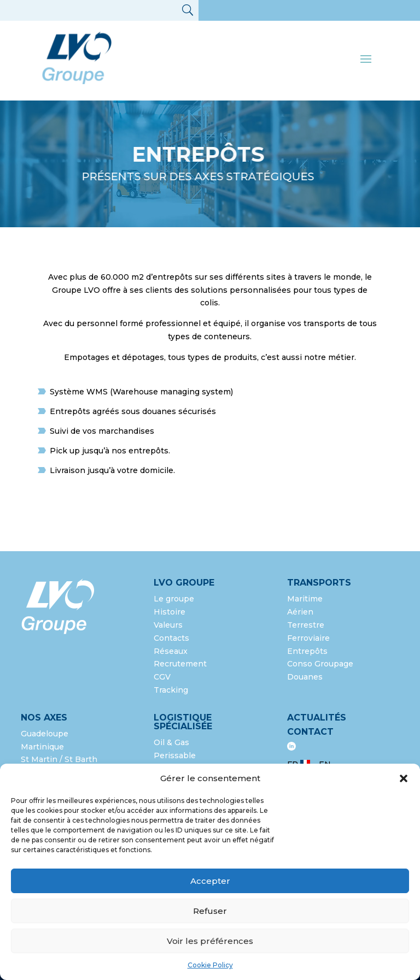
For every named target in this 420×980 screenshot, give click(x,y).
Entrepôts (307, 651)
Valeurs (168, 625)
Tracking (171, 690)
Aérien (300, 612)
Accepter (210, 881)
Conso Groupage (320, 664)
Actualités (317, 718)
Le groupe (175, 599)
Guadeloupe (45, 734)
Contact (310, 732)
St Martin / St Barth (59, 759)
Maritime (305, 599)
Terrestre (306, 625)
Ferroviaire (308, 638)
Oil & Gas (171, 742)
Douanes (305, 677)
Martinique (42, 747)
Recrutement (180, 664)
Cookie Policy (210, 965)
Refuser (210, 911)
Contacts (171, 638)
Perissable (175, 755)
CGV (162, 677)
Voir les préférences (210, 941)
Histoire (170, 612)
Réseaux (171, 651)
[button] (404, 778)
